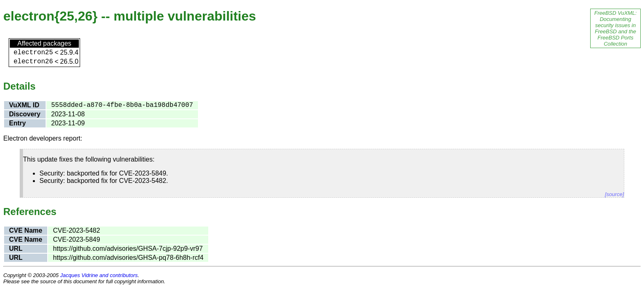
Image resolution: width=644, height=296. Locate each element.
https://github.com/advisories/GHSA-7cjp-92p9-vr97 (128, 249)
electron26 (33, 62)
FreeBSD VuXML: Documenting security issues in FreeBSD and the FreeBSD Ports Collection (615, 28)
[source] (614, 194)
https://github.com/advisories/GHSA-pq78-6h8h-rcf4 (128, 258)
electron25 (33, 53)
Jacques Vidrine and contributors (99, 275)
